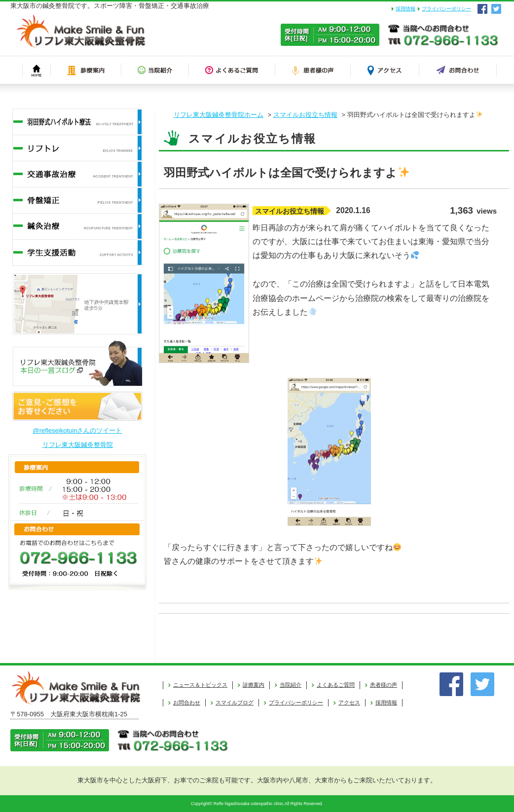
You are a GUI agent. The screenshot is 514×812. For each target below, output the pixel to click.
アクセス (349, 702)
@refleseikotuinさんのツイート (78, 430)
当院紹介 (291, 685)
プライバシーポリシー (446, 9)
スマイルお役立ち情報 (305, 115)
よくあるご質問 (336, 685)
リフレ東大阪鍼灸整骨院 (78, 445)
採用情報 (405, 9)
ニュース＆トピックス (200, 685)
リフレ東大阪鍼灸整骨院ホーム (219, 115)
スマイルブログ (235, 702)
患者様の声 (384, 685)
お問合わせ (187, 702)
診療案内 (254, 685)
